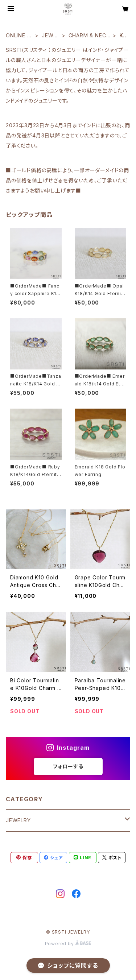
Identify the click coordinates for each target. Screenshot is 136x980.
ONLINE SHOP (18, 36)
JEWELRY (51, 36)
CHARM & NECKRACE (89, 36)
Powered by (68, 944)
